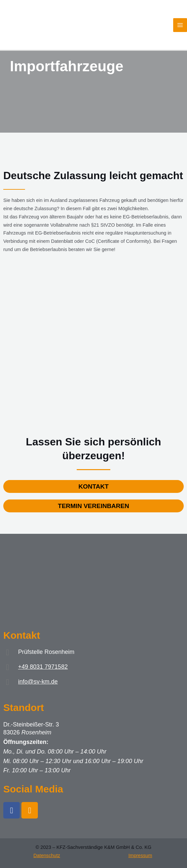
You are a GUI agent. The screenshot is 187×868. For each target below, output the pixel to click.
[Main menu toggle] (180, 25)
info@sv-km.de (38, 682)
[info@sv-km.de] (7, 682)
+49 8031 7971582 (43, 667)
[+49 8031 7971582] (7, 667)
